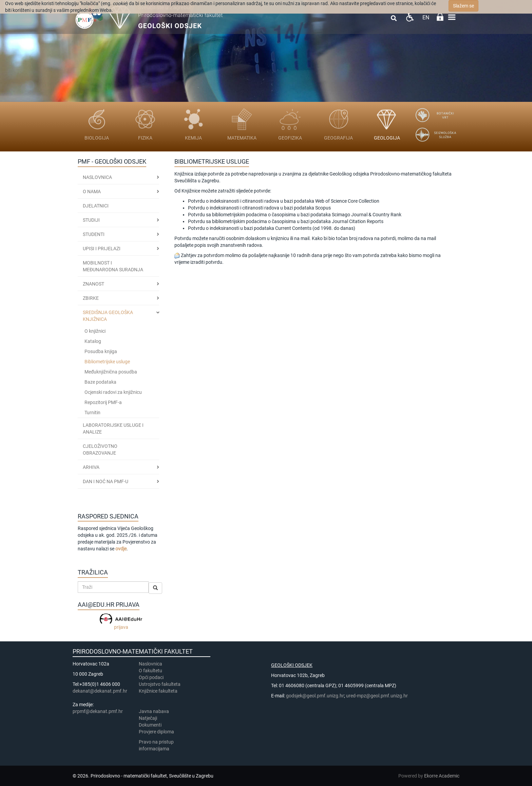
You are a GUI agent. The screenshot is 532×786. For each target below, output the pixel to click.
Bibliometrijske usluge (107, 362)
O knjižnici (95, 331)
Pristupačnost (410, 17)
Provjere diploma (156, 732)
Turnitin (92, 413)
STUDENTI (94, 234)
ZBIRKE (91, 298)
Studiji (91, 220)
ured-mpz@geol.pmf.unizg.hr (377, 696)
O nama (92, 191)
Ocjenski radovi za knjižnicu (113, 392)
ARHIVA (91, 467)
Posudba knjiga (101, 351)
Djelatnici (96, 206)
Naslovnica (97, 177)
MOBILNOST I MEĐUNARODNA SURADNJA (113, 266)
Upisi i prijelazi (102, 249)
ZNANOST (93, 284)
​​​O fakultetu (150, 671)
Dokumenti (150, 725)
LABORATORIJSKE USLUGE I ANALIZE (113, 428)
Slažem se (463, 6)
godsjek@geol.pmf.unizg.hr (315, 696)
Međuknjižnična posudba (111, 372)
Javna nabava (154, 711)
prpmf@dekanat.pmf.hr (98, 711)
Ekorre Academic (442, 776)
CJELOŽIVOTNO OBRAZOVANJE (100, 450)
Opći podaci (151, 677)
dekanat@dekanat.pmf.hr (100, 691)
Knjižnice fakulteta (158, 691)
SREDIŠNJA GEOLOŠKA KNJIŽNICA (108, 316)
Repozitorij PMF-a (103, 402)
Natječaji (148, 718)
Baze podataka (100, 382)
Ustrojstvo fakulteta (160, 684)
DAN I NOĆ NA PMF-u (106, 481)
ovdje (121, 549)
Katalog (93, 341)
